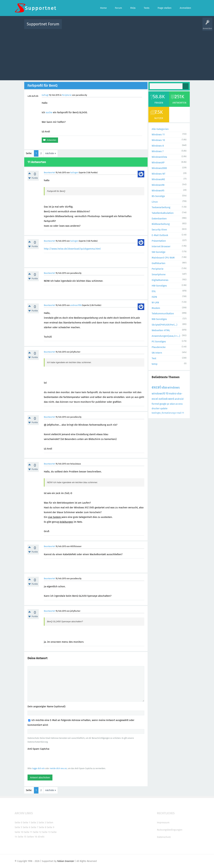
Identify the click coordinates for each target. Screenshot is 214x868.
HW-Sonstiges (159, 286)
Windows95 (158, 191)
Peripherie (67, 95)
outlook (163, 399)
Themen (125, 26)
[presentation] (53, 759)
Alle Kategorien (160, 129)
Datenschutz (164, 837)
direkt (41, 837)
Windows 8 (158, 146)
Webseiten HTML (161, 330)
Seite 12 (37, 832)
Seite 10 (19, 832)
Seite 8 (42, 827)
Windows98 (158, 185)
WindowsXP (158, 163)
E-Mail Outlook (160, 235)
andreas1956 (76, 305)
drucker (156, 409)
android (179, 399)
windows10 (158, 394)
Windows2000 (159, 168)
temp (155, 364)
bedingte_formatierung (163, 413)
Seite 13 (46, 832)
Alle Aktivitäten (71, 26)
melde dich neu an (58, 768)
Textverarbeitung (161, 207)
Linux (155, 202)
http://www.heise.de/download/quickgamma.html (72, 249)
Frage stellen (161, 26)
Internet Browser (161, 246)
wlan (172, 404)
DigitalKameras (160, 280)
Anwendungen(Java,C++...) (166, 336)
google (163, 404)
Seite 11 (28, 832)
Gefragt (45, 95)
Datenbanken (159, 219)
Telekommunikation (163, 314)
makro (173, 394)
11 (183, 413)
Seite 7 (34, 827)
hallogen (74, 173)
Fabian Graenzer (66, 861)
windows (174, 387)
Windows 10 (158, 140)
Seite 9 (51, 827)
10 (167, 394)
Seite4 (50, 823)
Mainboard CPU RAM (163, 258)
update (164, 409)
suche (49, 112)
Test (154, 358)
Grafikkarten (159, 263)
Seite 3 (42, 823)
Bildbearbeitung (161, 224)
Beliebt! (98, 26)
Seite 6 (26, 827)
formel (155, 404)
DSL (154, 291)
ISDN (154, 297)
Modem (156, 308)
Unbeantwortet (111, 26)
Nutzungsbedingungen (170, 830)
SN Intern (157, 353)
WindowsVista (159, 157)
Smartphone (159, 274)
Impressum (163, 823)
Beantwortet (49, 173)
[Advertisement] (107, 54)
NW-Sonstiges (159, 319)
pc (168, 404)
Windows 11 (158, 135)
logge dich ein (38, 768)
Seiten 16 (32, 837)
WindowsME (158, 179)
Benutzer (148, 26)
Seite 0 (18, 823)
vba (164, 387)
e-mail (178, 413)
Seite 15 (22, 837)
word (171, 399)
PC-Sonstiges (159, 342)
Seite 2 (34, 823)
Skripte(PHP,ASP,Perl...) (164, 325)
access (179, 404)
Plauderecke (159, 347)
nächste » (51, 153)
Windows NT (159, 174)
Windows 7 (158, 151)
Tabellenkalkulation (163, 213)
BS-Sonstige (158, 196)
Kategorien (136, 26)
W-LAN (155, 302)
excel (156, 387)
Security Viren (159, 230)
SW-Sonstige (159, 252)
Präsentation (159, 241)
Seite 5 (18, 827)
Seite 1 (26, 823)
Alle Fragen (86, 26)
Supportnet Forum (43, 24)
